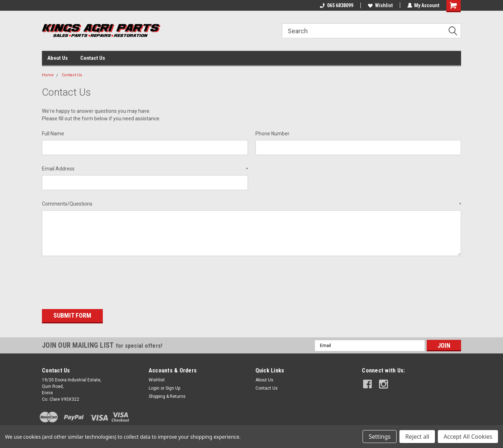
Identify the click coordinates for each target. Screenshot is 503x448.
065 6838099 (336, 5)
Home (48, 75)
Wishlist (380, 5)
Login (154, 387)
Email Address (145, 169)
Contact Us (93, 58)
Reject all (417, 437)
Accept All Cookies (468, 437)
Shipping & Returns (167, 395)
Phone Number (272, 134)
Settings (380, 437)
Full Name (53, 134)
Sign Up (173, 387)
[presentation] (96, 280)
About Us (58, 58)
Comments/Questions (251, 204)
